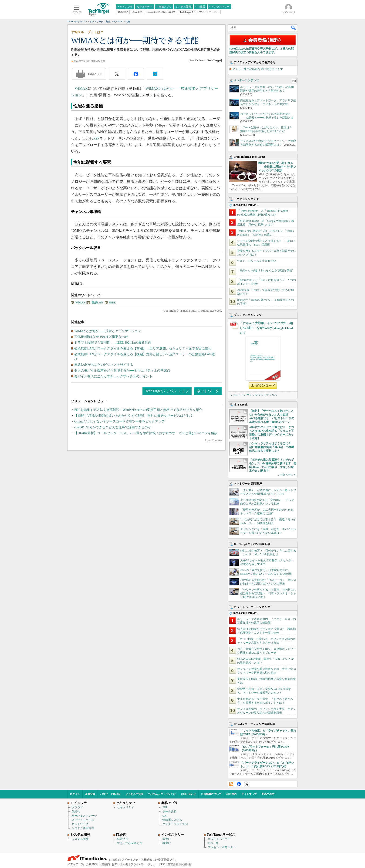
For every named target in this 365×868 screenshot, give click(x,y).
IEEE (113, 303)
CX (164, 816)
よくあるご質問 (134, 794)
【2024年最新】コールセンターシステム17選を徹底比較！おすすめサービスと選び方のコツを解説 (146, 433)
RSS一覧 (213, 843)
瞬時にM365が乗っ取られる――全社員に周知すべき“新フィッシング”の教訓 (277, 167)
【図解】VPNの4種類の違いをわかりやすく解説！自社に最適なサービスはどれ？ (134, 416)
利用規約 (231, 794)
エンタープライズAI (175, 824)
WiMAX (81, 88)
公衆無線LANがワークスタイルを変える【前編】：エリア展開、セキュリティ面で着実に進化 (143, 348)
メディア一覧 (76, 864)
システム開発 (80, 839)
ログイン (75, 794)
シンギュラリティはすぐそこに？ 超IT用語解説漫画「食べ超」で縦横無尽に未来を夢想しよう (272, 447)
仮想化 (76, 811)
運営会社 (173, 864)
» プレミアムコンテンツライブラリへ (254, 395)
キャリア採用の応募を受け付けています (258, 69)
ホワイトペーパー (219, 839)
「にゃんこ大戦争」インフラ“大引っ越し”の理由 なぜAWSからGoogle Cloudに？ (266, 328)
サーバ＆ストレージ (84, 816)
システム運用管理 (83, 828)
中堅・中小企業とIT (130, 843)
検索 (294, 28)
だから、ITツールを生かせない (257, 261)
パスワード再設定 (110, 794)
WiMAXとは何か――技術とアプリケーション (108, 331)
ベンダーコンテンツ (246, 80)
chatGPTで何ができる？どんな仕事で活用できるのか (113, 427)
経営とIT (123, 839)
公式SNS (91, 864)
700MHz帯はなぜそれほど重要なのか (101, 337)
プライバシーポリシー (145, 864)
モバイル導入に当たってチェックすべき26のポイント (113, 376)
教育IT (167, 843)
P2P (96, 138)
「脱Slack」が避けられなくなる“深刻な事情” (265, 270)
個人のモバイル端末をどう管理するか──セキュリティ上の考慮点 (122, 371)
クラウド (77, 807)
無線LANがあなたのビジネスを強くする (104, 365)
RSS (231, 784)
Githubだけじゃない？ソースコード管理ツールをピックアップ (120, 421)
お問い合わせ (188, 794)
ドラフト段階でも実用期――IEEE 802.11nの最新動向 (113, 343)
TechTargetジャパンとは (162, 794)
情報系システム (172, 820)
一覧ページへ (288, 475)
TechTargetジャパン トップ (167, 391)
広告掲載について (211, 794)
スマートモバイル (83, 820)
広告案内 (104, 864)
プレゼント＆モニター (222, 847)
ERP (165, 807)
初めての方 (268, 794)
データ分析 (169, 811)
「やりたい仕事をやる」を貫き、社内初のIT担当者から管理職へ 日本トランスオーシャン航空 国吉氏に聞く (268, 593)
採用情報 (186, 864)
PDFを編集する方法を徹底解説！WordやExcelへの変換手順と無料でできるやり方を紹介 (138, 410)
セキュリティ (125, 807)
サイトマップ (249, 794)
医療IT (167, 839)
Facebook (239, 784)
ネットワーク (208, 391)
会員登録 (90, 794)
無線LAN (97, 303)
